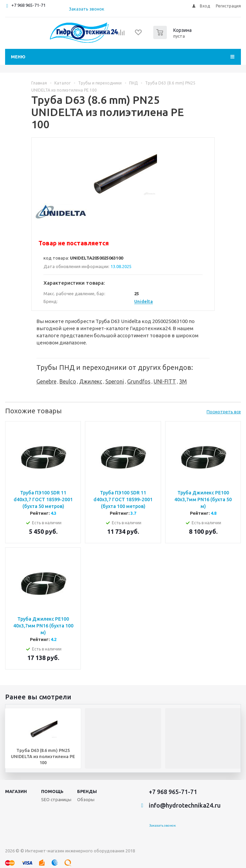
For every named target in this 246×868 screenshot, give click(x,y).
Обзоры (86, 799)
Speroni (115, 381)
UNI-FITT (165, 381)
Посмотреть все (224, 412)
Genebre (46, 381)
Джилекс (91, 381)
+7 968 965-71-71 (28, 5)
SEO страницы (56, 799)
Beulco (68, 381)
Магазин (16, 791)
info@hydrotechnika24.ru (185, 805)
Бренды (87, 791)
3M (183, 381)
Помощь (52, 791)
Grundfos (139, 381)
